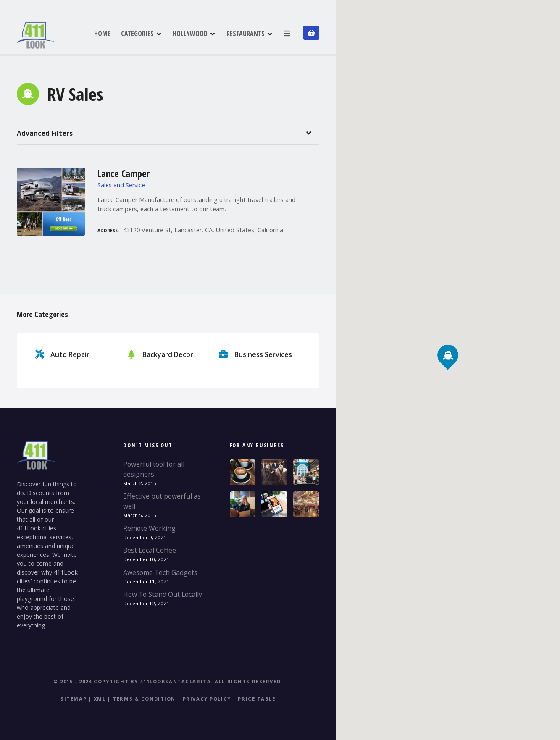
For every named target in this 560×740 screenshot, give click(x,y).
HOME (103, 33)
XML (100, 699)
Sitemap (74, 699)
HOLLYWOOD (191, 33)
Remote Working (149, 528)
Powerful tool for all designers (154, 469)
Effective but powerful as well (162, 501)
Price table (256, 699)
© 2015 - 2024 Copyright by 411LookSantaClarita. (133, 681)
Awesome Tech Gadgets (160, 572)
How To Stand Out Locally (163, 594)
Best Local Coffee (150, 550)
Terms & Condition (144, 699)
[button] (448, 341)
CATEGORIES (138, 33)
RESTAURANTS (246, 33)
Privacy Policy (207, 699)
